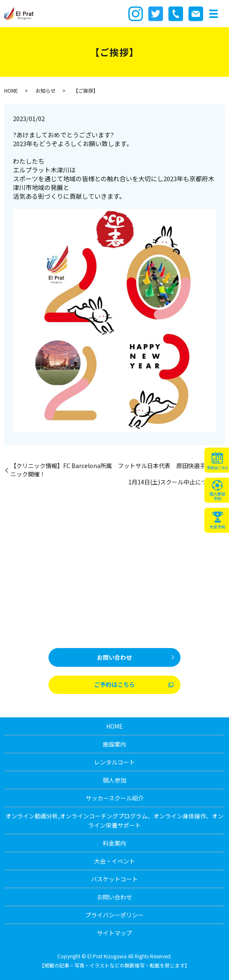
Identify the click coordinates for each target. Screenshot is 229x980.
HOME (11, 90)
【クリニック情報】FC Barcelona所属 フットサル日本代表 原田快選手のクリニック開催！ (117, 470)
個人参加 (114, 780)
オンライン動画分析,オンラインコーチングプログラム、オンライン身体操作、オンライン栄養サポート (114, 820)
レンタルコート (114, 762)
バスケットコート (114, 879)
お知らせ (46, 90)
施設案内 (114, 744)
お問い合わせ (114, 657)
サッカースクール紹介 (115, 798)
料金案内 (114, 843)
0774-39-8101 (131, 630)
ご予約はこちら (114, 684)
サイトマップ (114, 933)
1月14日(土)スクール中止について (173, 482)
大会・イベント (114, 861)
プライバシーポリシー (114, 915)
